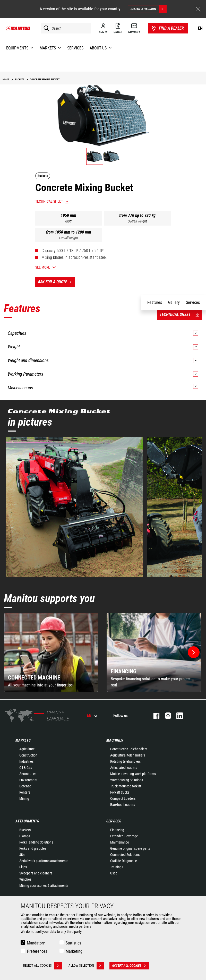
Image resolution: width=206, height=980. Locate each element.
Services (114, 821)
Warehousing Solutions (127, 780)
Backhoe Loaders (123, 805)
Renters (25, 792)
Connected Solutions (125, 855)
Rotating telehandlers (125, 761)
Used (114, 873)
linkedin (177, 716)
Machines (115, 740)
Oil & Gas (26, 768)
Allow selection (86, 966)
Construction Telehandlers (129, 749)
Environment (28, 780)
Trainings (117, 867)
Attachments (27, 821)
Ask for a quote (56, 282)
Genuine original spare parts (130, 848)
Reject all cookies (43, 966)
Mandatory (36, 943)
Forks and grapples (33, 848)
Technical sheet (49, 201)
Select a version (148, 9)
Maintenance (120, 842)
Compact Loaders (123, 798)
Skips (23, 867)
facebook (154, 716)
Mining (24, 798)
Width (69, 221)
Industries (26, 761)
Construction (28, 755)
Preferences (37, 951)
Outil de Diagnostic (123, 861)
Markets (23, 740)
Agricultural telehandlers (128, 755)
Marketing (74, 951)
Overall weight (137, 221)
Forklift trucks (120, 792)
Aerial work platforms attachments (44, 861)
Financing (117, 830)
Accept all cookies (131, 966)
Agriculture (27, 749)
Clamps (25, 836)
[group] (51, 652)
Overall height (69, 238)
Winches (25, 879)
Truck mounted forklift (126, 786)
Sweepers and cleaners (36, 873)
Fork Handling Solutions (36, 842)
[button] (194, 652)
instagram (165, 716)
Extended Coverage (124, 836)
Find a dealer (167, 28)
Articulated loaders (124, 768)
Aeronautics (28, 774)
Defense (25, 786)
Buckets (25, 830)
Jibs (22, 855)
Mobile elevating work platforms (133, 774)
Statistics (73, 943)
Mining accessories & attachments (44, 886)
